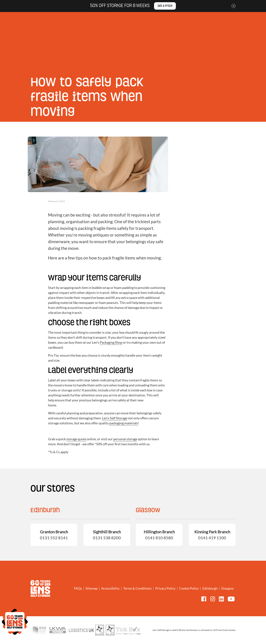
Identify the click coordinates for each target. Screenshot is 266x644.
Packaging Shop (111, 342)
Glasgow (227, 588)
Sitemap (92, 588)
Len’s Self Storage (115, 418)
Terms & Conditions (137, 588)
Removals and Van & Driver (164, 42)
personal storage (125, 439)
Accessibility (110, 588)
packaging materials (124, 423)
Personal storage (75, 42)
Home (34, 66)
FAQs (78, 588)
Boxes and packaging (191, 42)
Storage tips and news (52, 66)
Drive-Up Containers (137, 42)
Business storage (95, 42)
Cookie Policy (189, 588)
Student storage (116, 42)
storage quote (76, 439)
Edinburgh (210, 588)
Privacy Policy (165, 588)
